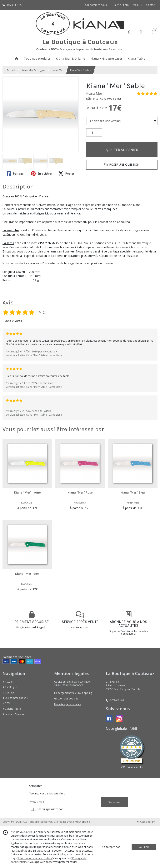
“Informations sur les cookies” (35, 858)
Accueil (11, 70)
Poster (66, 174)
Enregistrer (41, 174)
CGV (6, 703)
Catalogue (10, 687)
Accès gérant (146, 822)
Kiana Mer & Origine (33, 70)
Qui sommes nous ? (15, 698)
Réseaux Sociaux (13, 714)
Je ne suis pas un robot (49, 809)
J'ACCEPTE (144, 847)
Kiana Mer (58, 70)
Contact (151, 5)
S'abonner (114, 802)
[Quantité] (94, 133)
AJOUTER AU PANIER (122, 150)
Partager (16, 174)
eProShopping (82, 822)
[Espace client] (141, 32)
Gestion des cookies (66, 699)
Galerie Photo (12, 709)
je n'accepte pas (110, 847)
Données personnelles (67, 704)
